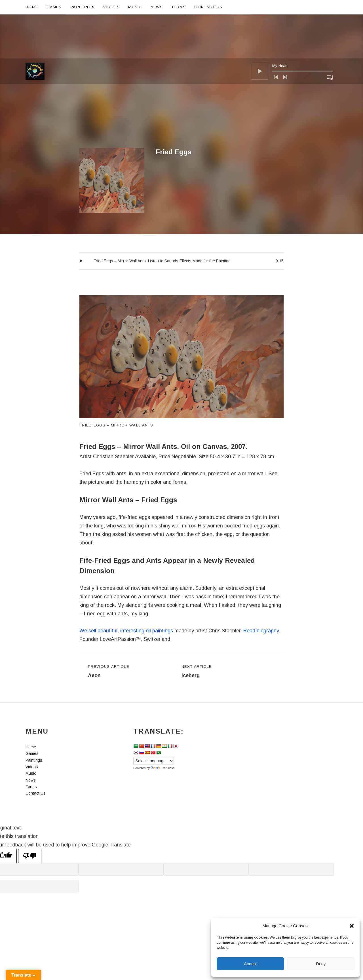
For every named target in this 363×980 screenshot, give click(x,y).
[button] (352, 926)
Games (54, 7)
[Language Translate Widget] (154, 761)
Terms (179, 7)
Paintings (83, 7)
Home (32, 7)
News (157, 7)
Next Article (197, 672)
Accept (250, 964)
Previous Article (108, 672)
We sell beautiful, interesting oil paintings (126, 631)
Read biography (261, 631)
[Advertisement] (181, 105)
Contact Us (208, 7)
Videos (111, 7)
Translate (162, 768)
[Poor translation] (30, 856)
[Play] (259, 27)
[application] (292, 27)
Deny (321, 964)
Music (135, 7)
